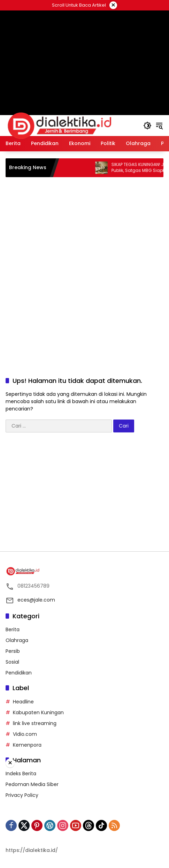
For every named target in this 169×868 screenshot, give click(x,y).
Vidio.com (25, 734)
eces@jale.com (36, 600)
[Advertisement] (85, 45)
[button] (147, 126)
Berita (13, 629)
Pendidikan (19, 673)
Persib (13, 651)
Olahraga (17, 640)
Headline (23, 702)
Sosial (12, 662)
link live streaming (35, 723)
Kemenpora (27, 745)
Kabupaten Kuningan (38, 712)
